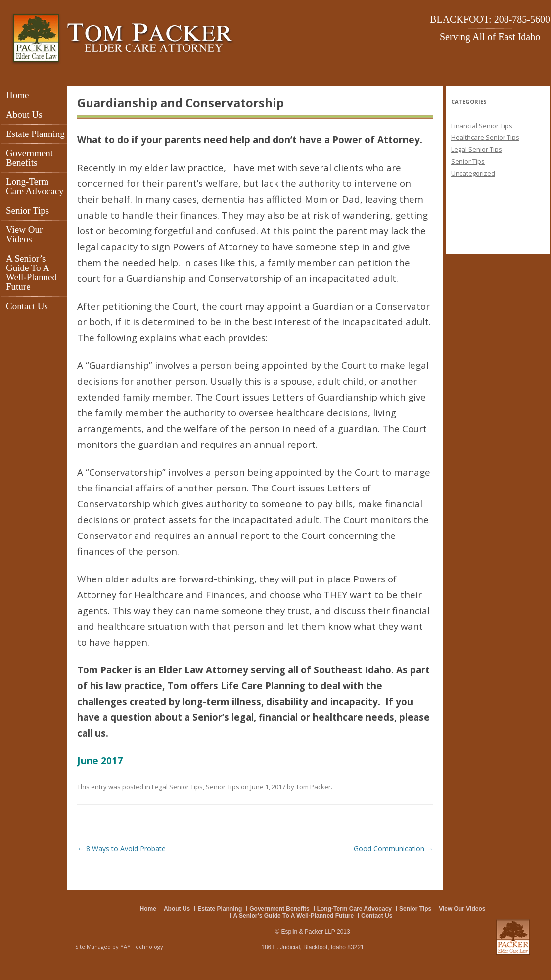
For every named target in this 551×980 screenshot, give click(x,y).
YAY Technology (142, 947)
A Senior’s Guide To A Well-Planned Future (31, 272)
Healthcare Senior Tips (485, 137)
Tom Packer (313, 787)
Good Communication (393, 849)
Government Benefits (29, 158)
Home (17, 95)
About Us (24, 114)
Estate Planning (35, 134)
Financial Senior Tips (482, 126)
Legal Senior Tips (177, 787)
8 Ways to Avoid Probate (121, 849)
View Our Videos (24, 234)
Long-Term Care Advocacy (35, 186)
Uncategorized (473, 173)
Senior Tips (27, 210)
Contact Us (27, 306)
